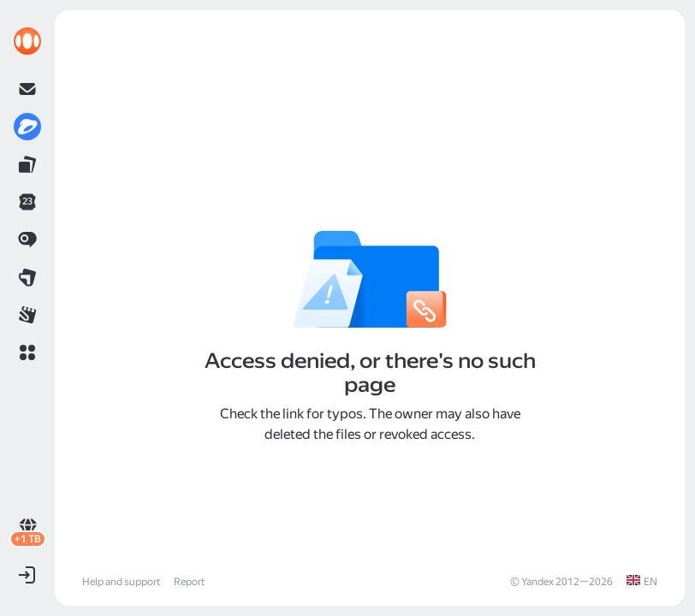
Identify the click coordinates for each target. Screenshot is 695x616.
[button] (27, 352)
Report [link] (189, 582)
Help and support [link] (121, 582)
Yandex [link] (538, 582)
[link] (27, 41)
